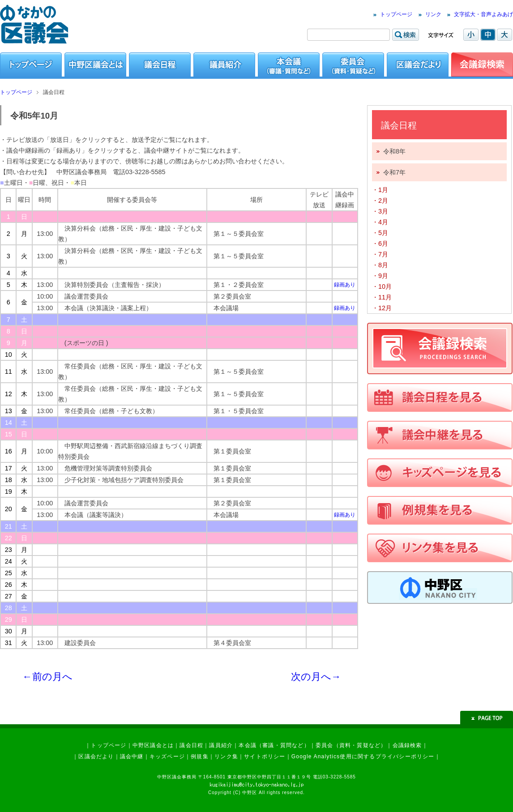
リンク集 (226, 756)
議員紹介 (221, 745)
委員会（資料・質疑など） (351, 745)
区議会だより (96, 756)
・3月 (380, 211)
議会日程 (191, 745)
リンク (433, 14)
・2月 (380, 201)
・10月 (382, 286)
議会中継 (132, 756)
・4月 (380, 222)
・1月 (380, 190)
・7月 (380, 254)
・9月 (380, 276)
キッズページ (167, 756)
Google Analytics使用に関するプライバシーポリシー (363, 756)
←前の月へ (47, 677)
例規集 (200, 756)
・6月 (380, 244)
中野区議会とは (153, 745)
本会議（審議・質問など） (274, 745)
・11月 (382, 297)
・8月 (380, 265)
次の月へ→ (316, 677)
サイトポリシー (265, 756)
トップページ (396, 14)
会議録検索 (407, 745)
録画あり (345, 285)
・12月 (382, 308)
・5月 (380, 233)
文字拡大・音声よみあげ (483, 14)
